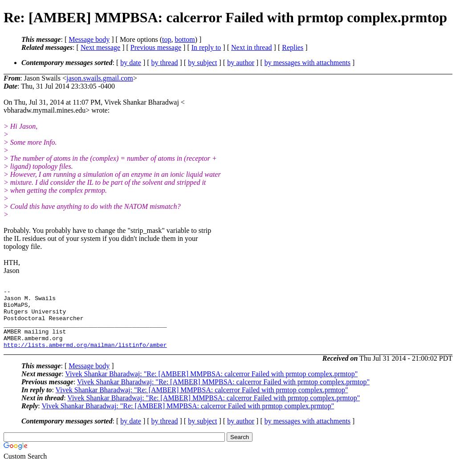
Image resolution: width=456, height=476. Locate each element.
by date (131, 63)
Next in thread (252, 47)
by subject (202, 63)
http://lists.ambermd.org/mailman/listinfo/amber (85, 357)
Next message (100, 47)
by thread (165, 63)
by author (241, 63)
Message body (89, 39)
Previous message (156, 47)
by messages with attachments (307, 63)
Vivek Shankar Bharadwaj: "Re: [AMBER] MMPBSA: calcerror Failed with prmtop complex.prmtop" (211, 386)
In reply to (206, 47)
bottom (185, 39)
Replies (293, 47)
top (167, 39)
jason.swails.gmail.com (100, 78)
